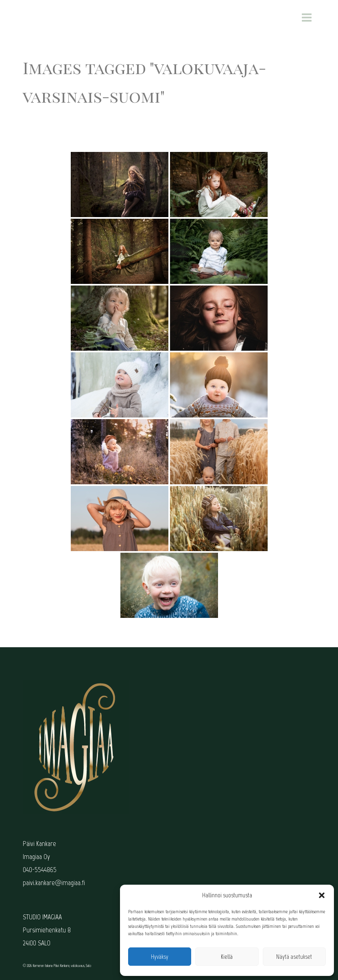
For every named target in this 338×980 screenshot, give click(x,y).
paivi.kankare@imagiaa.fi (54, 883)
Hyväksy (160, 957)
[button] (322, 895)
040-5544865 (40, 870)
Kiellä (227, 957)
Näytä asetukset (294, 957)
